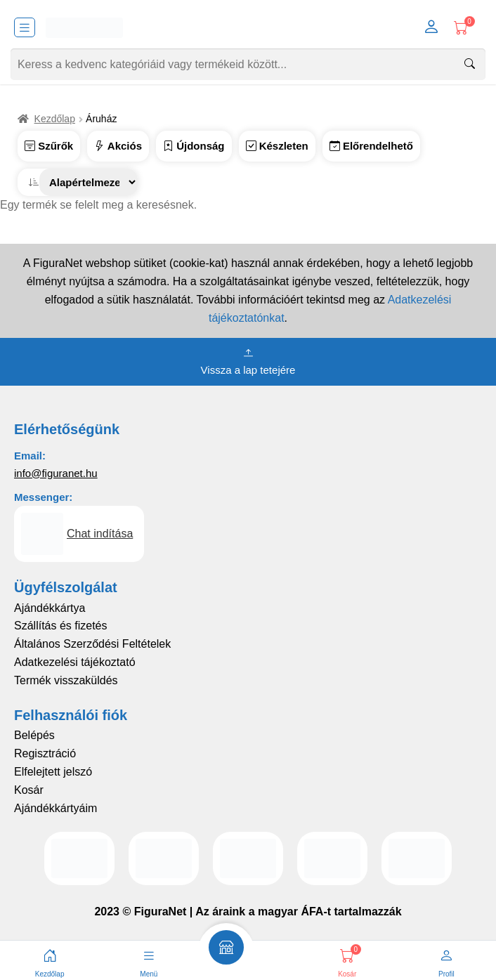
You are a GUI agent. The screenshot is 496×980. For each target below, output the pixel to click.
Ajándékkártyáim (56, 808)
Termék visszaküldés (66, 680)
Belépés (34, 735)
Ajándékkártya (50, 608)
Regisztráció (45, 753)
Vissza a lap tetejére (248, 360)
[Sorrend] (89, 182)
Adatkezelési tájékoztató (75, 662)
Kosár (29, 790)
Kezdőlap (55, 119)
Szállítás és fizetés (61, 626)
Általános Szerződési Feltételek (92, 644)
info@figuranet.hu (56, 473)
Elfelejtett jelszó (53, 772)
